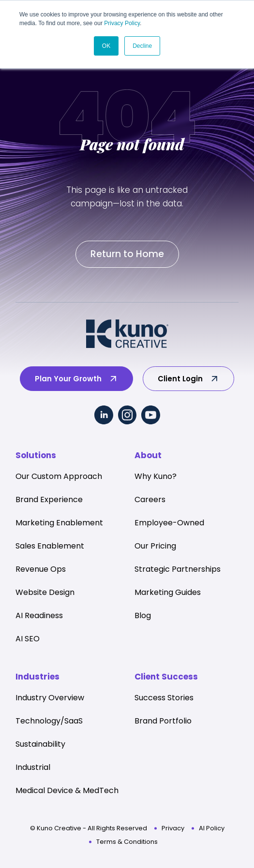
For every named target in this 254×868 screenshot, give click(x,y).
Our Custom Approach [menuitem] (59, 476)
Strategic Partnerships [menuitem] (178, 569)
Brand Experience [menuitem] (49, 499)
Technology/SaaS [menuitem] (49, 721)
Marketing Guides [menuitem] (168, 592)
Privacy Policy (122, 23)
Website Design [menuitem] (45, 592)
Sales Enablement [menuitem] (50, 546)
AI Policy (212, 828)
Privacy (173, 828)
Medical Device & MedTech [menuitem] (67, 790)
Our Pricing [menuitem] (155, 546)
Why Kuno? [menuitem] (156, 476)
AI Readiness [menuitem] (39, 615)
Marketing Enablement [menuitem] (59, 523)
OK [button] (106, 46)
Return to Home (127, 254)
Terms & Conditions (127, 842)
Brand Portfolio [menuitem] (163, 721)
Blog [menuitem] (143, 615)
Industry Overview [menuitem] (50, 698)
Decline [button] (142, 46)
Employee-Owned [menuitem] (169, 523)
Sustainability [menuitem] (40, 744)
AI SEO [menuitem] (28, 639)
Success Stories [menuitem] (164, 698)
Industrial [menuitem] (33, 767)
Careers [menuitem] (150, 499)
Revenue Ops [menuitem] (41, 569)
